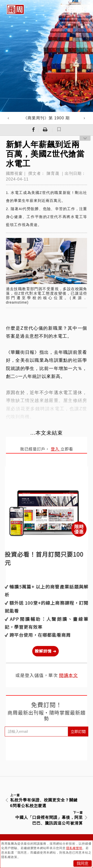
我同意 (83, 863)
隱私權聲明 (74, 848)
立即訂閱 (78, 731)
